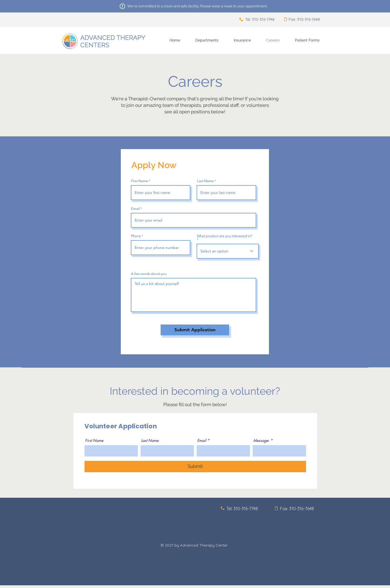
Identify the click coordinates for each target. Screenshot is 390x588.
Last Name (205, 181)
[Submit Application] (195, 330)
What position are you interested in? (225, 236)
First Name (139, 181)
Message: (261, 441)
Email (135, 209)
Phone (136, 236)
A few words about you (149, 274)
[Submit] (195, 467)
